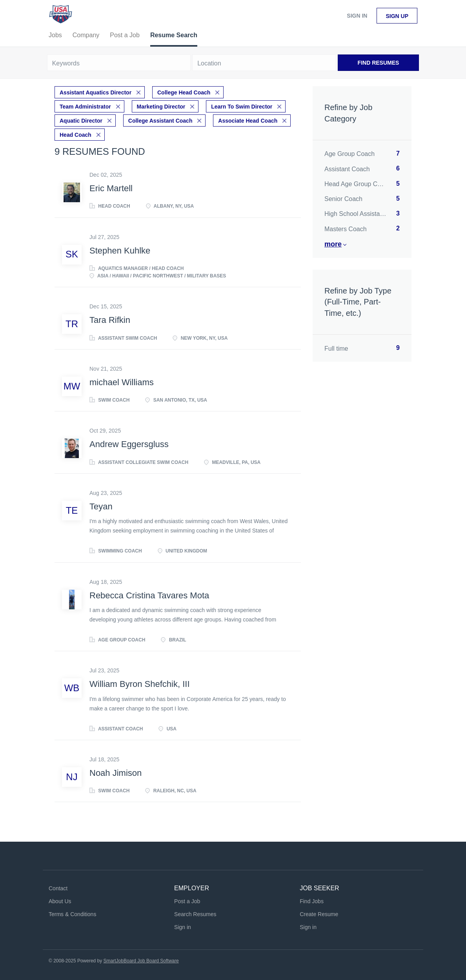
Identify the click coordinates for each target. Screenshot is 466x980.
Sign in (357, 16)
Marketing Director (161, 107)
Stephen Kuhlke (120, 251)
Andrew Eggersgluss (129, 444)
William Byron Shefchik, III (140, 684)
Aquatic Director (81, 121)
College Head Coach (184, 92)
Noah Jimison (116, 773)
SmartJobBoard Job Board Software (141, 961)
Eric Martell (111, 188)
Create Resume (319, 914)
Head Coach (76, 135)
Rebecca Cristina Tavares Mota (149, 595)
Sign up (397, 16)
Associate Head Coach (248, 121)
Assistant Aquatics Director (96, 92)
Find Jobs (312, 901)
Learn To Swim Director (242, 107)
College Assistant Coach (160, 121)
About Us (60, 901)
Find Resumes (379, 63)
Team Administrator (85, 107)
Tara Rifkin (110, 320)
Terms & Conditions (72, 914)
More (333, 244)
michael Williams (122, 382)
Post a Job (187, 901)
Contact (58, 888)
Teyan (101, 506)
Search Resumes (195, 914)
